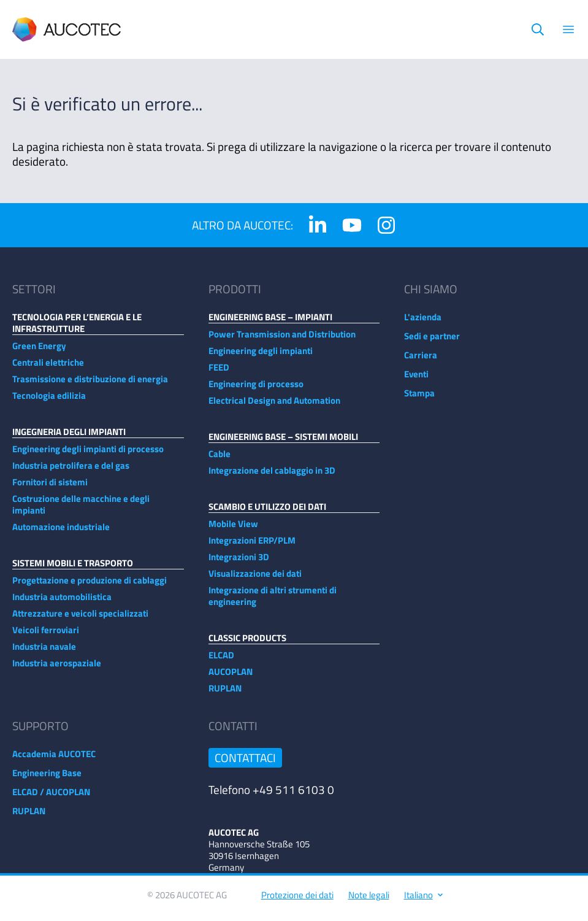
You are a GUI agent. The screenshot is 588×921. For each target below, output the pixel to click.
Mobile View (233, 530)
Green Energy (39, 352)
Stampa (419, 399)
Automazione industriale (61, 533)
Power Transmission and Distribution (282, 340)
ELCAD (221, 661)
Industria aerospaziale (57, 669)
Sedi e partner (432, 342)
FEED (219, 373)
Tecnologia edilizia (49, 402)
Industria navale (44, 653)
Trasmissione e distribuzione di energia (90, 385)
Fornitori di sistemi (50, 488)
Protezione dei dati (297, 901)
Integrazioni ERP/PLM (252, 546)
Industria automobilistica (62, 603)
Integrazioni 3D (239, 563)
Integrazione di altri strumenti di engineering (273, 602)
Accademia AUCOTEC (54, 760)
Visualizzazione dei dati (255, 580)
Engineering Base (47, 779)
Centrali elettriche (48, 368)
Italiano (423, 901)
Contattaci (245, 764)
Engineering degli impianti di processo (88, 455)
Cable (220, 460)
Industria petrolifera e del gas (71, 472)
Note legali (369, 901)
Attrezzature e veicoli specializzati (80, 619)
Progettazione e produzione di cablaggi (90, 586)
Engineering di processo (256, 390)
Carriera (421, 361)
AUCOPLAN (231, 678)
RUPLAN (225, 694)
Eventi (416, 380)
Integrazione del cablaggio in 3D (272, 476)
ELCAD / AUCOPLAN (51, 798)
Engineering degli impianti (261, 357)
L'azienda (423, 323)
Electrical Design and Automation (274, 407)
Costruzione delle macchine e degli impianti (81, 511)
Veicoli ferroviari (46, 636)
